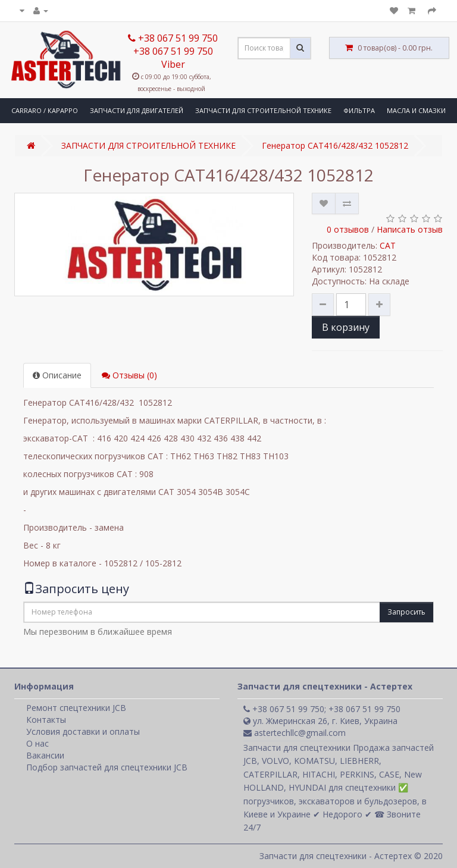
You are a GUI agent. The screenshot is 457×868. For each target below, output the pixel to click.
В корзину (346, 327)
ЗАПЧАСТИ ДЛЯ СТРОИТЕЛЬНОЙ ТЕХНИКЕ (263, 110)
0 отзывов (348, 229)
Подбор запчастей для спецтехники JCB (107, 767)
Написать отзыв (410, 229)
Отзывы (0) (129, 375)
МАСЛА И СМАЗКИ (416, 110)
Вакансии (45, 755)
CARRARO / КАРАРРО (45, 110)
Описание (57, 375)
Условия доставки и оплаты (83, 731)
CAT (388, 245)
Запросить (406, 612)
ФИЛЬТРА (359, 110)
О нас (37, 743)
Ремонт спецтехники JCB (76, 708)
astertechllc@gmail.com (295, 733)
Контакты (46, 720)
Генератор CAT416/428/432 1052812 (335, 145)
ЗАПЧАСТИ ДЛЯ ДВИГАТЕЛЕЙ (137, 110)
